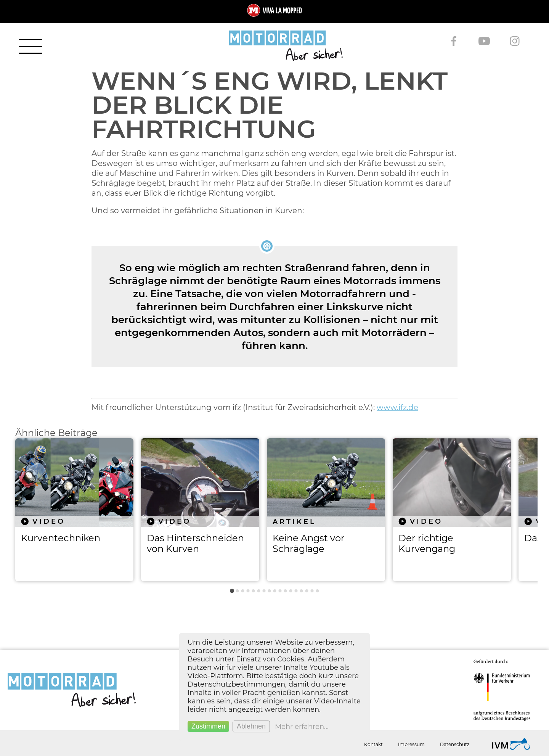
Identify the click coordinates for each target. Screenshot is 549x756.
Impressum (411, 744)
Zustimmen (208, 726)
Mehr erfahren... (302, 727)
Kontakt (373, 744)
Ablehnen (251, 726)
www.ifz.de (397, 407)
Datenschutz (455, 744)
